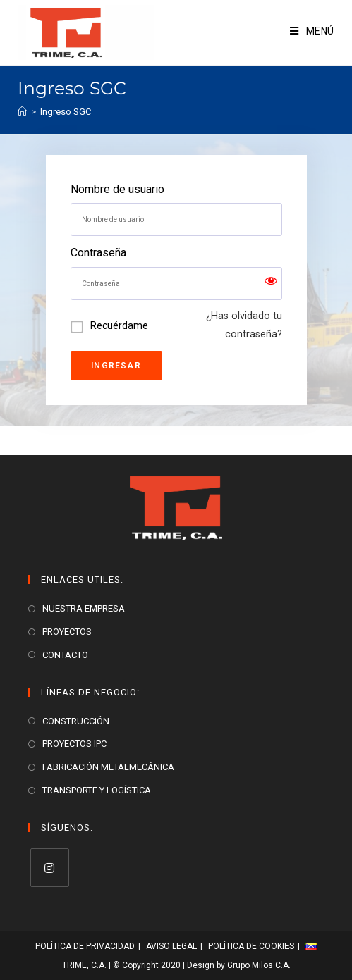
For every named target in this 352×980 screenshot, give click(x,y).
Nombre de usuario (117, 189)
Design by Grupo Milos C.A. (239, 965)
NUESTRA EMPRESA (84, 608)
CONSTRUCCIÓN (76, 721)
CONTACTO (65, 655)
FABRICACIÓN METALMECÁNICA (108, 767)
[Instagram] (50, 868)
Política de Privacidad (85, 946)
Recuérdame (119, 325)
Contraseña (98, 253)
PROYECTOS (67, 632)
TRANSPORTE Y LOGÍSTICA (97, 790)
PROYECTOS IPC (74, 744)
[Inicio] (22, 112)
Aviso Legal (171, 946)
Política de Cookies (251, 946)
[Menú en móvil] (312, 31)
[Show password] (271, 284)
